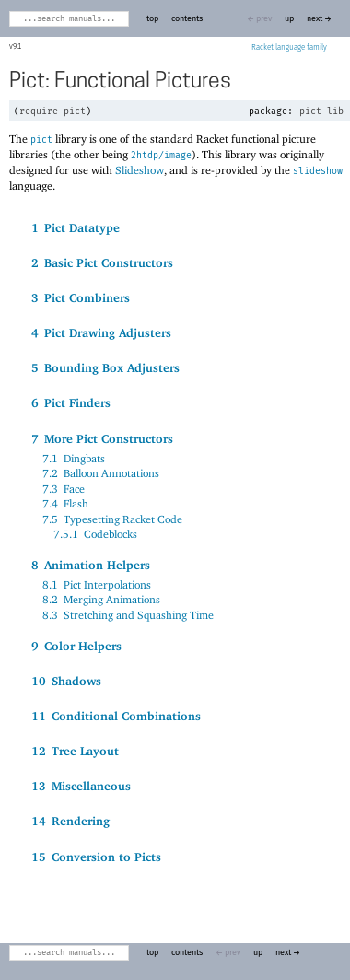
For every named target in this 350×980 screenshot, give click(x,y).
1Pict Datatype (76, 227)
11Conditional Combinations (116, 716)
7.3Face (64, 489)
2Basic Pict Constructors (102, 262)
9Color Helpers (76, 646)
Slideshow (140, 170)
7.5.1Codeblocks (95, 534)
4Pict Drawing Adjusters (101, 332)
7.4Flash (65, 503)
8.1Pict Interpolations (97, 584)
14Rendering (70, 821)
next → (319, 19)
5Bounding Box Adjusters (105, 367)
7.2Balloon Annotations (101, 473)
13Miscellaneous (81, 786)
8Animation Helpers (91, 565)
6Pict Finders (71, 402)
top (152, 19)
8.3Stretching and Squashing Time (128, 615)
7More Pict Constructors (102, 438)
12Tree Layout (75, 751)
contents (187, 19)
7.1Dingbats (74, 458)
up (289, 19)
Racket (289, 48)
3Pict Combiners (81, 297)
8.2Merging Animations (101, 599)
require (39, 111)
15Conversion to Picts (96, 857)
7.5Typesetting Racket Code (112, 519)
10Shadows (66, 681)
